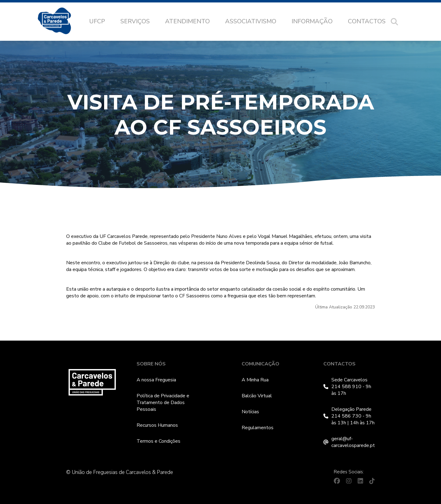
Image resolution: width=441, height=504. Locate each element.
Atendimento (187, 21)
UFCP (97, 21)
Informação (312, 21)
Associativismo (251, 21)
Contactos (367, 21)
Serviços (135, 21)
